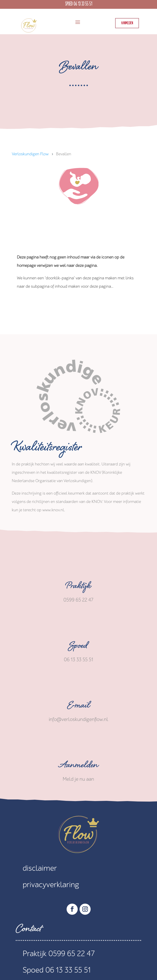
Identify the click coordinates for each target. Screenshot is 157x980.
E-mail (78, 707)
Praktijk (78, 587)
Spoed (78, 647)
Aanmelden (127, 23)
